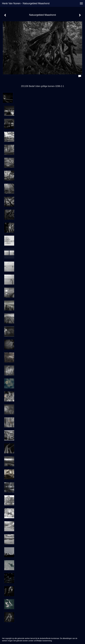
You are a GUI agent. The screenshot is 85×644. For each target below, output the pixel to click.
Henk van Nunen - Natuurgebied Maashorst (26, 3)
